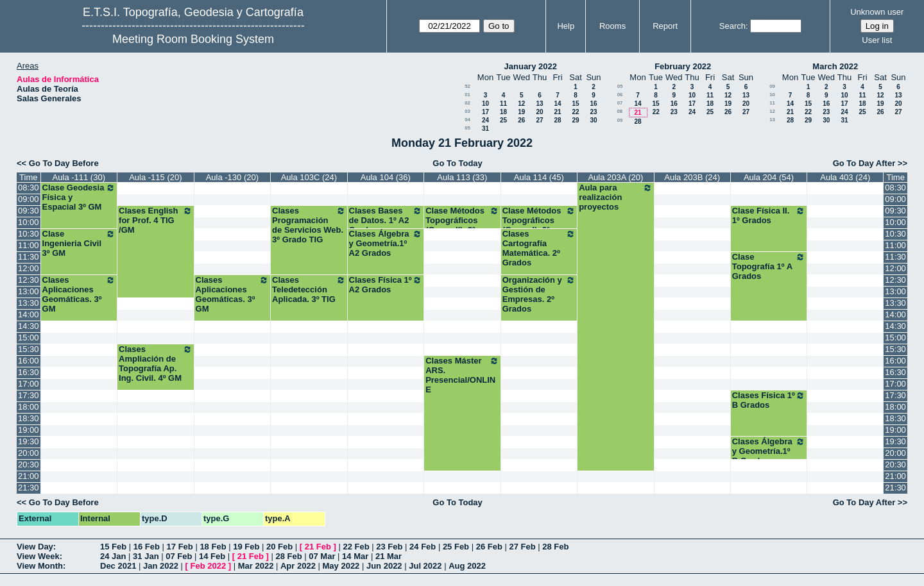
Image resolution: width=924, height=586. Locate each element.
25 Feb (456, 547)
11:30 (29, 257)
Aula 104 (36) (386, 177)
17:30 (29, 395)
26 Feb (489, 547)
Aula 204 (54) (769, 177)
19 (521, 112)
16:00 (29, 361)
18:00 (29, 407)
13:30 (29, 303)
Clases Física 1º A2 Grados (386, 285)
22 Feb (356, 547)
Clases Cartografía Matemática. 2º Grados (539, 248)
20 (539, 112)
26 (521, 120)
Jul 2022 (425, 566)
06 (620, 95)
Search (732, 26)
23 (593, 112)
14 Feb (212, 556)
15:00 (29, 338)
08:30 (29, 188)
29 (575, 120)
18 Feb (213, 547)
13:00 (29, 291)
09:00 (29, 199)
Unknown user (877, 12)
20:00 (29, 453)
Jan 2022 (161, 566)
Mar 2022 (256, 566)
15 (575, 104)
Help (566, 26)
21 (557, 112)
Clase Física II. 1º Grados (769, 215)
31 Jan (146, 556)
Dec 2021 (118, 566)
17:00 (29, 384)
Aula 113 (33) (462, 177)
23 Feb (389, 547)
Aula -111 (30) (79, 177)
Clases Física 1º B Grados (769, 400)
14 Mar (355, 556)
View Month (40, 566)
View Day (35, 547)
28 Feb (555, 547)
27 (539, 120)
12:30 (29, 280)
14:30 (29, 326)
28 (557, 120)
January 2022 (531, 66)
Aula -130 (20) (232, 177)
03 (467, 111)
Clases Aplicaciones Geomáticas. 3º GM (79, 294)
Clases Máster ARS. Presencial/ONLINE (462, 375)
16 (593, 104)
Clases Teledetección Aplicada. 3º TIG (309, 289)
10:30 (29, 234)
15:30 (29, 349)
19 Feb (246, 547)
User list (877, 40)
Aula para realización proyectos (616, 197)
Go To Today (458, 163)
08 (620, 111)
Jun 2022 (384, 566)
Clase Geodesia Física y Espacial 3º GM (79, 197)
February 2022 (683, 66)
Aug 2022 (467, 566)
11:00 (29, 245)
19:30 (29, 441)
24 (485, 120)
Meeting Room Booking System (193, 39)
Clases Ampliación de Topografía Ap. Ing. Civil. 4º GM (156, 364)
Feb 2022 (209, 566)
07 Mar (322, 556)
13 (539, 104)
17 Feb (180, 547)
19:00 (29, 430)
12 (521, 104)
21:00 (29, 476)
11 (503, 104)
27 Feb (522, 547)
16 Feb (147, 547)
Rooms (612, 26)
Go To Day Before (64, 163)
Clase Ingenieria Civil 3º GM (79, 243)
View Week (38, 556)
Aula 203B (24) (692, 177)
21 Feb (318, 547)
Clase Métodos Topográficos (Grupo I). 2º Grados (539, 225)
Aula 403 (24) (845, 177)
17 (485, 112)
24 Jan (113, 556)
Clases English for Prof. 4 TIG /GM (156, 220)
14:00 (29, 314)
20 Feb (279, 547)
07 (620, 103)
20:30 (29, 465)
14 (557, 104)
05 (467, 128)
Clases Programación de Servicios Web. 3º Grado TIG (309, 225)
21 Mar (389, 556)
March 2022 (835, 66)
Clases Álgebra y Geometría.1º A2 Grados (386, 243)
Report (665, 26)
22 (575, 112)
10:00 (29, 222)
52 (467, 86)
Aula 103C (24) (309, 177)
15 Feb (113, 547)
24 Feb (423, 547)
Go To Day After (864, 163)
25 (503, 120)
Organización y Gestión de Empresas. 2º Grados (539, 294)
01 (467, 95)
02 (467, 103)
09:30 (29, 211)
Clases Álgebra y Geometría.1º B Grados (769, 451)
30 (593, 120)
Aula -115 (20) (155, 177)
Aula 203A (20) (615, 177)
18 (503, 112)
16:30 (29, 372)
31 (485, 129)
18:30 (29, 418)
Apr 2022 (298, 566)
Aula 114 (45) (539, 177)
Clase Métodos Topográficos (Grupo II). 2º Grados (462, 225)
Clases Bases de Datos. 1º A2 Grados (386, 220)
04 (467, 120)
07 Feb (179, 556)
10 (485, 104)
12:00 (29, 268)
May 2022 (341, 566)
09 (620, 120)
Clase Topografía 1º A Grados (769, 266)
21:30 (29, 488)
